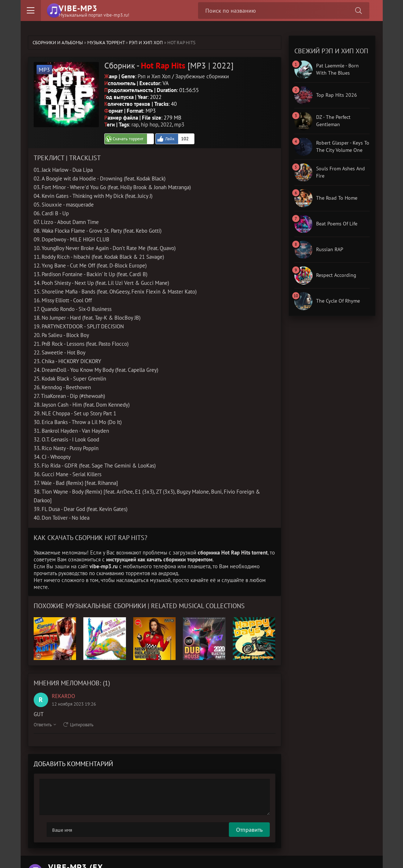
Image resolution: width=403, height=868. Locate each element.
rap (135, 124)
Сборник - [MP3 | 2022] (167, 65)
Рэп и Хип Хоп (146, 43)
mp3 (179, 124)
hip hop (150, 124)
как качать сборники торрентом (175, 559)
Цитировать (78, 724)
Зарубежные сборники (202, 76)
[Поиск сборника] (357, 11)
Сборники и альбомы (58, 43)
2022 (166, 124)
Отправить (60, 829)
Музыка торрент (106, 43)
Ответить (45, 724)
